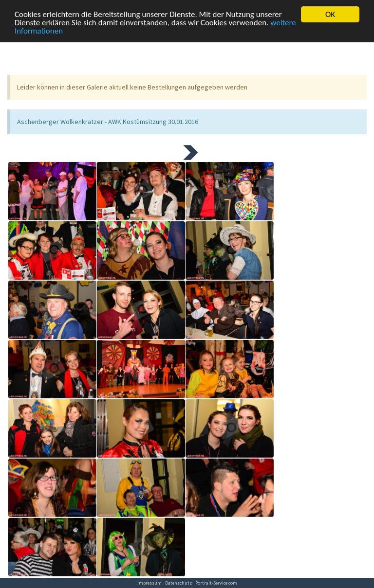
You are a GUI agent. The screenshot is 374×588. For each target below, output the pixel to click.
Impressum (150, 583)
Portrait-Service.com (216, 583)
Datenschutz (178, 583)
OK (330, 11)
